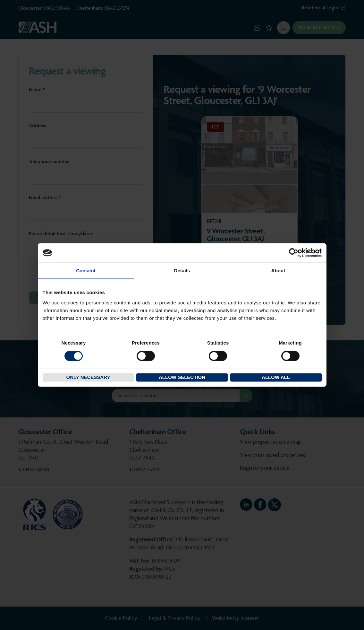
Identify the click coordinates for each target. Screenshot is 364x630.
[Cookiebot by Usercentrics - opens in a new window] (294, 253)
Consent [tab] (86, 271)
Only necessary (88, 377)
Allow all (276, 377)
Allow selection (182, 377)
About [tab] (278, 271)
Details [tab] (182, 271)
